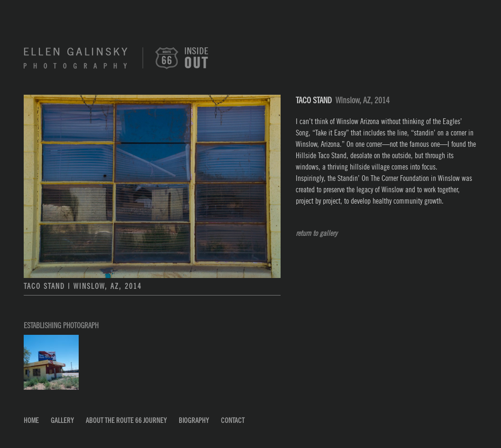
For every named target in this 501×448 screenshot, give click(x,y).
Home (31, 421)
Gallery (62, 421)
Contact (233, 421)
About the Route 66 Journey (126, 421)
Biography (194, 421)
